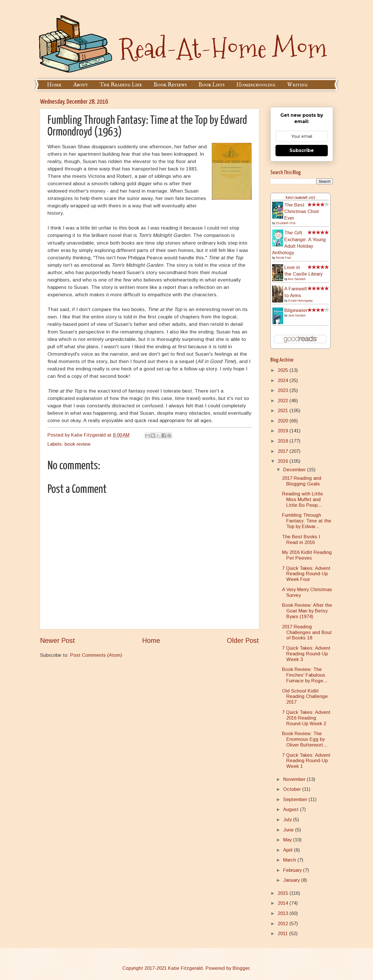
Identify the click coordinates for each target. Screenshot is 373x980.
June (289, 830)
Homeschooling (256, 85)
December (295, 470)
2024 (284, 380)
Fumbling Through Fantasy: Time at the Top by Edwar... (307, 521)
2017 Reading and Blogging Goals (302, 481)
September (296, 799)
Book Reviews (170, 85)
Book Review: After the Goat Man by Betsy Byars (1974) (307, 611)
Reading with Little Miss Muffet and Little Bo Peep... (302, 500)
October (293, 789)
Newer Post (58, 641)
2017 (284, 451)
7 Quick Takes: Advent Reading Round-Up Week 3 (306, 654)
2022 (284, 401)
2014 (284, 903)
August (292, 809)
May (288, 840)
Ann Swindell (297, 279)
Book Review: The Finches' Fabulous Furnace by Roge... (305, 675)
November (295, 779)
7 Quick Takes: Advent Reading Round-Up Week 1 (306, 761)
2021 (284, 411)
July (288, 820)
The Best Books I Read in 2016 (301, 540)
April (289, 850)
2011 (283, 934)
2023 (284, 390)
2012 (284, 924)
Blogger (241, 968)
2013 (284, 913)
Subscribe (302, 150)
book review (77, 444)
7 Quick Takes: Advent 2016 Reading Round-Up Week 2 (306, 718)
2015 (284, 893)
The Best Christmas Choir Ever (302, 211)
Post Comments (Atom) (96, 655)
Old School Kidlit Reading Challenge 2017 (305, 697)
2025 (284, 370)
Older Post (243, 641)
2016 (284, 461)
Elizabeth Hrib (286, 223)
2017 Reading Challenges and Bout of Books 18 (307, 632)
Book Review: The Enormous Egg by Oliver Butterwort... (305, 739)
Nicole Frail (284, 258)
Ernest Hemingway (301, 301)
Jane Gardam (297, 315)
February (293, 870)
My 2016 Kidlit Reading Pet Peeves (307, 555)
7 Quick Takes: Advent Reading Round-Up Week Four (306, 574)
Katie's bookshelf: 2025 (301, 198)
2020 (284, 421)
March (290, 860)
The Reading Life (121, 85)
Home (54, 85)
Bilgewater (296, 310)
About (81, 85)
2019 (284, 431)
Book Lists (212, 85)
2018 (284, 441)
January (292, 880)
